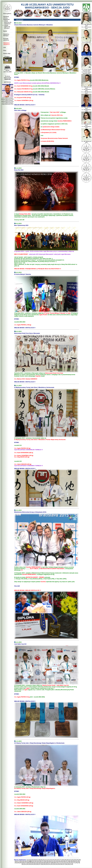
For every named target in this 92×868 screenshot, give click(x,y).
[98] (66, 864)
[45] (62, 861)
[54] (18, 863)
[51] (76, 861)
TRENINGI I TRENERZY (7, 44)
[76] (72, 863)
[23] (75, 860)
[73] (64, 863)
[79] (79, 863)
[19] (65, 860)
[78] (76, 863)
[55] (21, 863)
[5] (34, 860)
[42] (55, 861)
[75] (69, 863)
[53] (16, 863)
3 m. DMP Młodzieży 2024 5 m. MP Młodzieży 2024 (86, 109)
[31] (28, 861)
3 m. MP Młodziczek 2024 (86, 141)
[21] (70, 860)
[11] (46, 860)
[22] (72, 860)
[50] (74, 861)
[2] (29, 860)
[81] (25, 864)
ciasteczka (7, 79)
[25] (80, 860)
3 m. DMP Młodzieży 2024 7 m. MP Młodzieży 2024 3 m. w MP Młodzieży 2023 (86, 90)
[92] (52, 864)
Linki (5, 47)
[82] (28, 864)
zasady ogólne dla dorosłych (7, 27)
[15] (55, 860)
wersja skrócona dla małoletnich (8, 22)
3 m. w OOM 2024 (86, 56)
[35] (38, 861)
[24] (77, 860)
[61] (35, 863)
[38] (45, 861)
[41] (52, 861)
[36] (40, 861)
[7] (38, 860)
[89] (45, 864)
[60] (33, 863)
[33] (33, 861)
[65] (45, 863)
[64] (42, 863)
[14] (53, 860)
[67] (50, 863)
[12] (48, 860)
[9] (41, 860)
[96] (62, 864)
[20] (68, 860)
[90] (47, 864)
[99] (69, 864)
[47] (67, 861)
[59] (30, 863)
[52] (79, 861)
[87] (40, 864)
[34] (35, 861)
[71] (59, 863)
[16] (58, 860)
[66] (47, 863)
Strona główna (7, 14)
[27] (18, 861)
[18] (63, 860)
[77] (74, 863)
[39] (47, 861)
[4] (33, 860)
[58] (28, 863)
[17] (60, 860)
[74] (67, 863)
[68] (52, 863)
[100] (72, 864)
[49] (72, 861)
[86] (37, 864)
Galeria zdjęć (7, 53)
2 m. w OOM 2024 (86, 42)
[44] (60, 861)
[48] (69, 861)
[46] (64, 861)
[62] (38, 863)
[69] (55, 863)
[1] (27, 860)
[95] (59, 864)
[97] (64, 864)
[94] (57, 864)
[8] (39, 860)
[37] (43, 861)
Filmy (5, 50)
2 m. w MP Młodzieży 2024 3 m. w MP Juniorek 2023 (86, 26)
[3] (31, 860)
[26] (16, 861)
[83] (30, 864)
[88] (42, 864)
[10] (43, 860)
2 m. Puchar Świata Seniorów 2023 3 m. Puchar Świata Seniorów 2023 (86, 71)
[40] (50, 861)
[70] (57, 863)
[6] (36, 860)
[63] (40, 863)
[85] (35, 864)
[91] (49, 864)
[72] (62, 863)
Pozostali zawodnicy (6, 39)
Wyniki (5, 31)
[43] (57, 861)
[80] (23, 864)
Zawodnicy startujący (6, 35)
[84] (32, 864)
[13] (51, 860)
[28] (21, 861)
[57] (26, 863)
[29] (23, 861)
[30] (25, 861)
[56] (23, 863)
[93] (54, 864)
